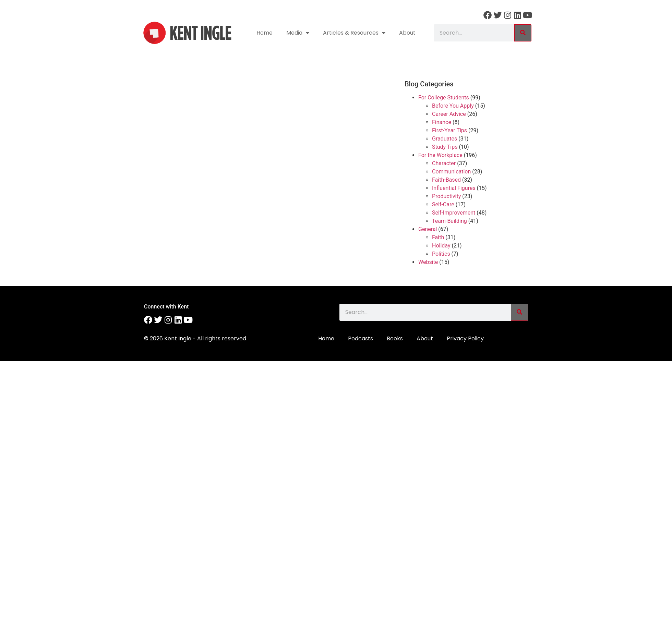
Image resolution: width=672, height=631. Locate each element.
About (407, 33)
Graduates (445, 139)
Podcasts (361, 338)
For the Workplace (440, 155)
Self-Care (443, 204)
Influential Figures (454, 188)
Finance (442, 122)
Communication (451, 172)
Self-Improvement (454, 213)
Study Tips (445, 147)
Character (444, 163)
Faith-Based (446, 180)
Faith (438, 237)
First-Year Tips (449, 130)
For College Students (444, 98)
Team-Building (449, 221)
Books (395, 338)
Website (428, 262)
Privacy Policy (465, 338)
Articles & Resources (354, 33)
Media (298, 33)
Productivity (446, 196)
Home (265, 33)
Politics (441, 254)
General (428, 229)
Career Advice (449, 114)
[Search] (523, 33)
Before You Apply (453, 106)
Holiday (441, 246)
